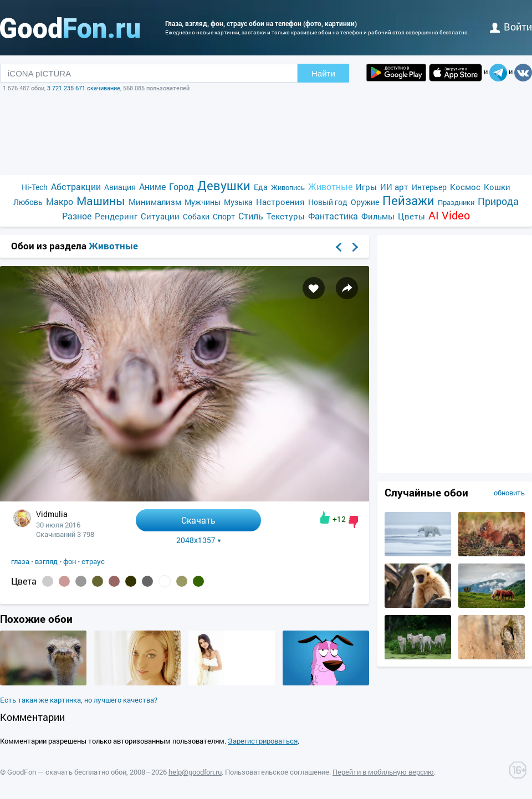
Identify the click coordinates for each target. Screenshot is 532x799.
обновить (509, 493)
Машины (101, 201)
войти (511, 27)
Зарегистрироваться (263, 741)
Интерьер (429, 187)
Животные (330, 186)
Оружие (365, 202)
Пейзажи (408, 200)
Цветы (411, 216)
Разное (77, 216)
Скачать (198, 520)
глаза (20, 561)
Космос (465, 187)
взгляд (46, 561)
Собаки (196, 216)
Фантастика (333, 216)
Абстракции (76, 186)
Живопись (288, 187)
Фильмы (378, 216)
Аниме (152, 186)
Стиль (251, 216)
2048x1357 (199, 540)
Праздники (456, 202)
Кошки (497, 187)
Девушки (224, 185)
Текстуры (286, 216)
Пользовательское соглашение (277, 772)
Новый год (328, 202)
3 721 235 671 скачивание (84, 88)
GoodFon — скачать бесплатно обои (67, 772)
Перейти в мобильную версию (383, 772)
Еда (261, 187)
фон (70, 561)
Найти (323, 73)
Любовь (28, 202)
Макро (60, 201)
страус (93, 561)
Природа (498, 201)
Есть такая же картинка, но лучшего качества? (79, 700)
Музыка (238, 202)
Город (181, 186)
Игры (366, 187)
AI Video (449, 215)
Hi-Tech (35, 187)
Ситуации (160, 216)
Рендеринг (116, 216)
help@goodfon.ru (195, 772)
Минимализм (155, 202)
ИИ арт (394, 187)
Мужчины (203, 202)
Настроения (280, 202)
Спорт (224, 216)
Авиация (120, 187)
